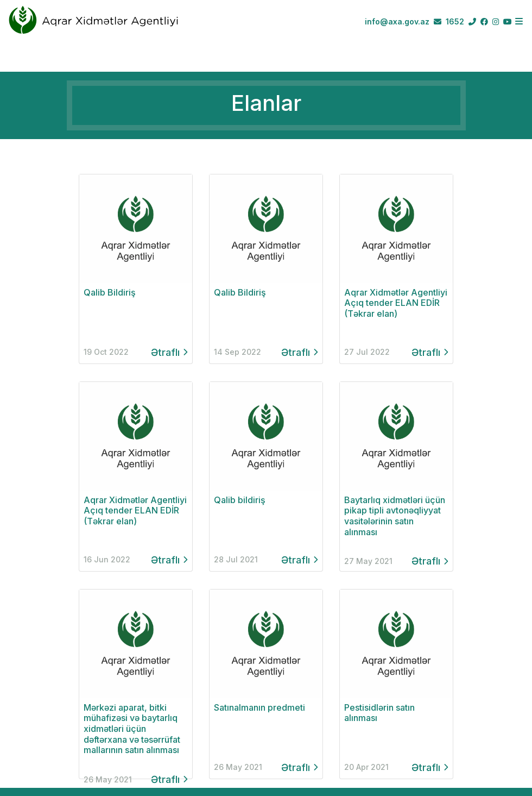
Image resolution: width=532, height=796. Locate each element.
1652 (461, 21)
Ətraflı (169, 352)
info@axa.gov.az (403, 21)
